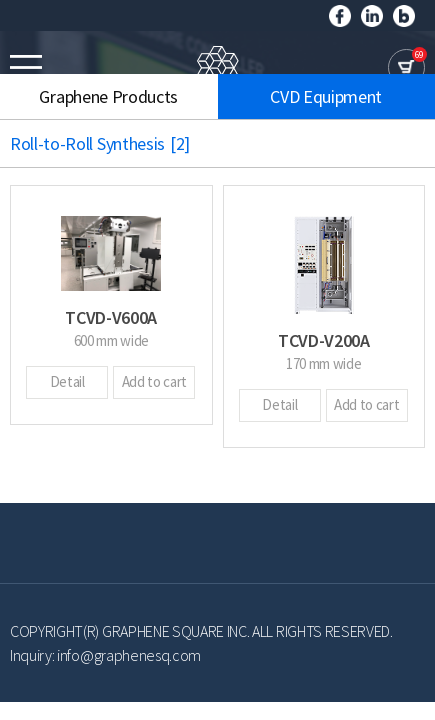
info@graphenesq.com (129, 655)
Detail (67, 381)
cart (406, 67)
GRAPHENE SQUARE (218, 68)
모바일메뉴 (26, 67)
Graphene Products (108, 96)
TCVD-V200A (324, 340)
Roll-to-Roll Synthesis (110, 143)
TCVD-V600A (111, 317)
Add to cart (154, 381)
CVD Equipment (326, 96)
